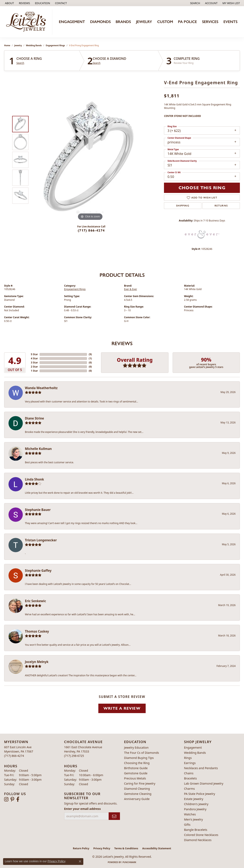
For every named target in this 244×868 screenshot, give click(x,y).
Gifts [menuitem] (187, 825)
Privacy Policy (102, 848)
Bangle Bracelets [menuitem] (196, 830)
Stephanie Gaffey (38, 571)
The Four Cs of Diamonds (142, 753)
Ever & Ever (131, 289)
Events (230, 22)
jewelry (18, 45)
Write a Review (122, 708)
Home (7, 45)
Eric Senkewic (35, 601)
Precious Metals (135, 778)
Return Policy (81, 848)
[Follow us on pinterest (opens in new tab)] (12, 799)
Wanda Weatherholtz (41, 388)
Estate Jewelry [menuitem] (194, 799)
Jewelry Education (136, 748)
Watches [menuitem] (190, 814)
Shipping (183, 206)
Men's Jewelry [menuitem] (194, 819)
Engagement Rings (55, 45)
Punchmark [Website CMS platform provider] (130, 862)
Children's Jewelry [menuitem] (196, 804)
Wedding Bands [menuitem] (195, 753)
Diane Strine (34, 418)
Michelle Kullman (38, 449)
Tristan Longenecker (41, 540)
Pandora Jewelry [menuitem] (195, 809)
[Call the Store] (14, 756)
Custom (165, 22)
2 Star (34, 367)
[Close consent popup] (80, 861)
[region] (90, 160)
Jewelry (144, 22)
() (90, 354)
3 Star (34, 363)
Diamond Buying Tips (139, 758)
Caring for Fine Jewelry (140, 783)
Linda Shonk (34, 479)
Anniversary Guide (137, 799)
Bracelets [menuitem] (191, 778)
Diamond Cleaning (137, 789)
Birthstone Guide (136, 768)
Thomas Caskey (37, 631)
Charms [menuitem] (189, 789)
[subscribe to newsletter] (114, 816)
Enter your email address (83, 809)
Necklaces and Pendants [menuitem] (201, 768)
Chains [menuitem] (189, 773)
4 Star (34, 358)
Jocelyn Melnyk (37, 662)
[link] (9, 3)
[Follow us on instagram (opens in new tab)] (6, 799)
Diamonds (100, 22)
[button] (42, 3)
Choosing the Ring (137, 763)
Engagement (72, 22)
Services (210, 22)
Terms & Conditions (126, 848)
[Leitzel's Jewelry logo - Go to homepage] (27, 22)
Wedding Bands (34, 45)
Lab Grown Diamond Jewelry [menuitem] (204, 783)
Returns (221, 206)
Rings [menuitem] (188, 758)
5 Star (34, 354)
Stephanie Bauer (38, 510)
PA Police (187, 22)
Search (20, 63)
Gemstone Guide (136, 773)
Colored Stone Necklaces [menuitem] (201, 835)
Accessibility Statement (157, 848)
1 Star (34, 371)
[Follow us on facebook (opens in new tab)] (18, 799)
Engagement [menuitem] (193, 748)
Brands (123, 22)
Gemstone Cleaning (138, 794)
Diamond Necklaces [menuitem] (198, 840)
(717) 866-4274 (91, 230)
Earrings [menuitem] (190, 763)
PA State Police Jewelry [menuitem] (200, 794)
